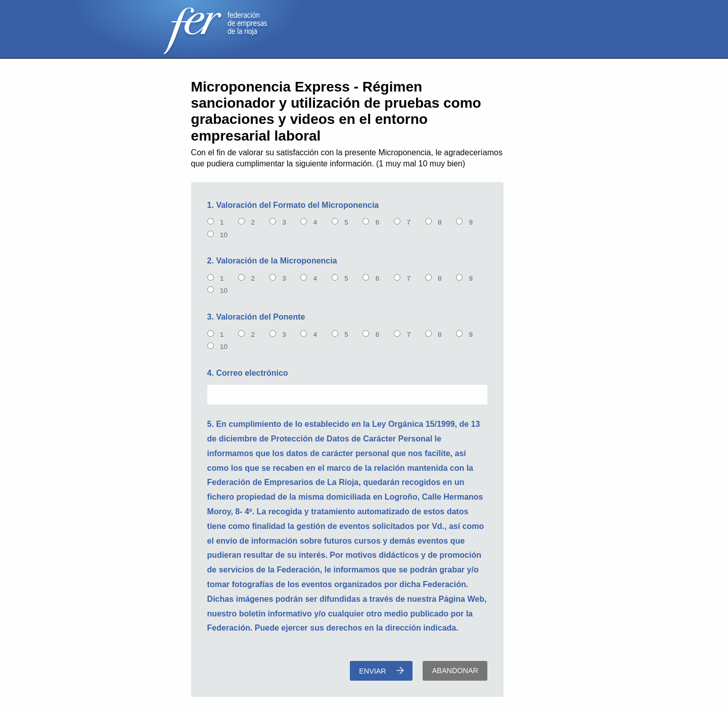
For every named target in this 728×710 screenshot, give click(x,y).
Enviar (381, 671)
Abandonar (455, 671)
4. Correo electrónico (248, 373)
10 (225, 235)
